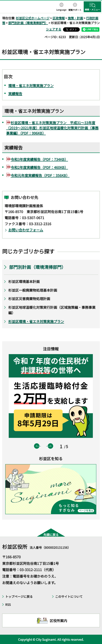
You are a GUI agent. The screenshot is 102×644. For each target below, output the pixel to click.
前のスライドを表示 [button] (37, 446)
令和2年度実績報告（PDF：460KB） (39, 167)
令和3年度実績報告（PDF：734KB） (39, 159)
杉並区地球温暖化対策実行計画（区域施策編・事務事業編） (52, 310)
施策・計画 (75, 18)
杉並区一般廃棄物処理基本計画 (33, 290)
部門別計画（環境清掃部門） (28, 23)
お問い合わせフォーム (26, 230)
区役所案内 (58, 621)
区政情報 (59, 18)
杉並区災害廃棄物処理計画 (29, 299)
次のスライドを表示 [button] (50, 446)
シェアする (54, 29)
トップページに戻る (19, 596)
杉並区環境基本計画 (24, 281)
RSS (8, 605)
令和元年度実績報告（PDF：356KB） (40, 175)
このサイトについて (69, 596)
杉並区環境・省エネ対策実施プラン (36, 321)
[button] (61, 7)
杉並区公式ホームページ (33, 18)
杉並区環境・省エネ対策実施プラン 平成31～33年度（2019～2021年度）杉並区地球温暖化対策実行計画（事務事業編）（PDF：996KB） (52, 128)
